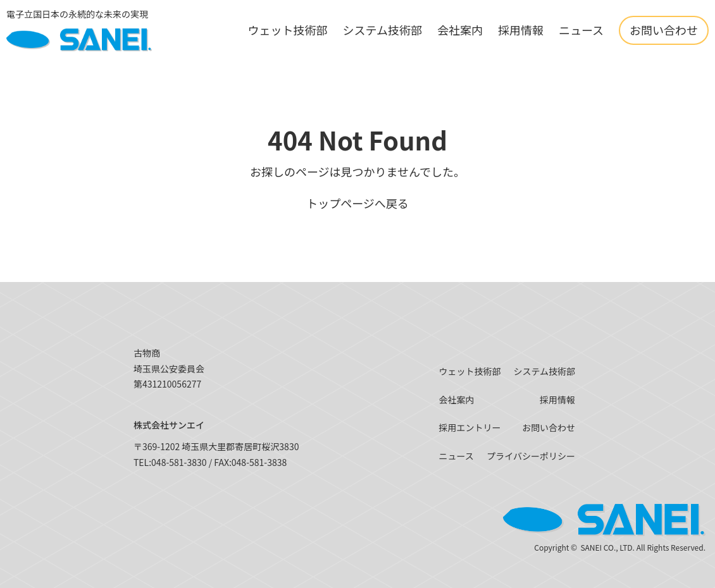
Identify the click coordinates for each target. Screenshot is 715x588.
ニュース (581, 30)
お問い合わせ (664, 30)
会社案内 (460, 30)
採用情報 (521, 30)
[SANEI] (79, 30)
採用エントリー (469, 427)
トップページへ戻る (357, 203)
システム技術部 (382, 30)
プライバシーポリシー (531, 456)
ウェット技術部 (287, 30)
